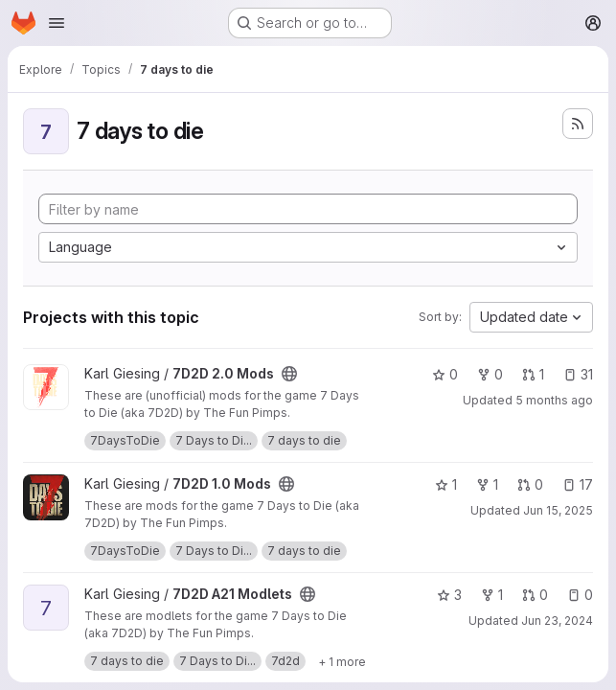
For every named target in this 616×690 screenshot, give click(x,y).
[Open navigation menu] (57, 23)
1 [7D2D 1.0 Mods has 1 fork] (487, 484)
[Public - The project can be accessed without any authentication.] (289, 374)
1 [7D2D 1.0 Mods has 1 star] (446, 484)
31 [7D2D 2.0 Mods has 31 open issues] (578, 374)
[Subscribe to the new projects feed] (578, 124)
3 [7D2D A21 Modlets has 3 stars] (449, 595)
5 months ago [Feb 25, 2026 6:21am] (554, 400)
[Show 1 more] (342, 661)
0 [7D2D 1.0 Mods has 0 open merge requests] (530, 484)
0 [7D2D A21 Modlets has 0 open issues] (580, 595)
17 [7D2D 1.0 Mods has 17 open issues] (578, 484)
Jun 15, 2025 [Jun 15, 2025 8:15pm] (558, 510)
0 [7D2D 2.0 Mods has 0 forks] (490, 374)
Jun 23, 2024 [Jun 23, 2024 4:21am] (557, 621)
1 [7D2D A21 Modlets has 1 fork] (492, 595)
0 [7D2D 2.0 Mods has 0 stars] (445, 374)
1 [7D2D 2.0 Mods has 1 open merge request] (533, 374)
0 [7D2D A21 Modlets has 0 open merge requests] (535, 595)
